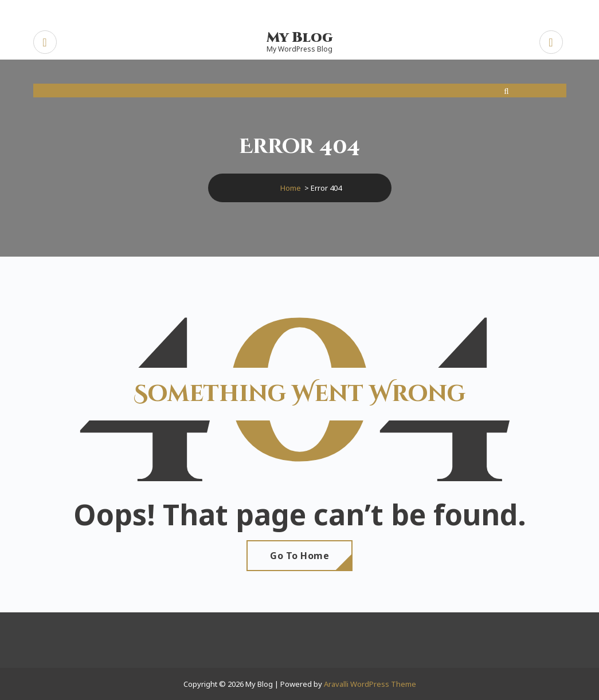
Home (291, 188)
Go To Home (299, 556)
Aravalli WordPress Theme (370, 684)
